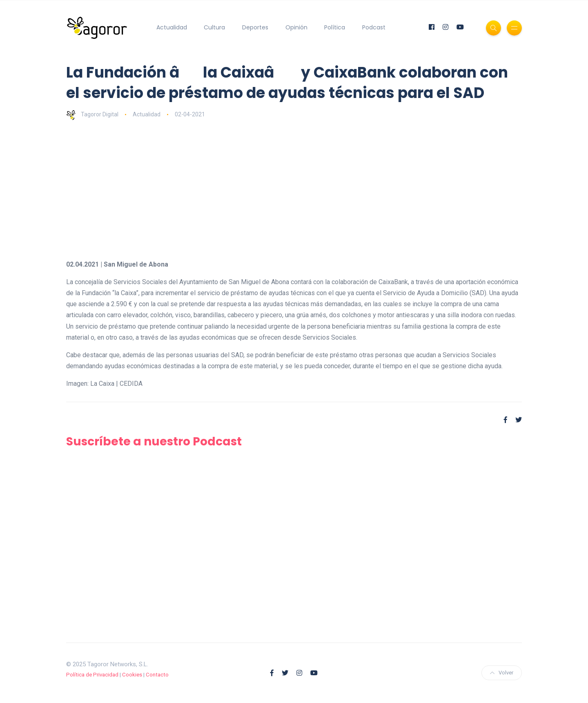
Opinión (296, 27)
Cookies (132, 675)
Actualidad (172, 27)
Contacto (157, 675)
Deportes (255, 27)
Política (335, 27)
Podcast (374, 27)
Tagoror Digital (92, 114)
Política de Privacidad (92, 675)
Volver (502, 673)
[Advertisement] (294, 189)
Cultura (214, 27)
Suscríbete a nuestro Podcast (154, 442)
